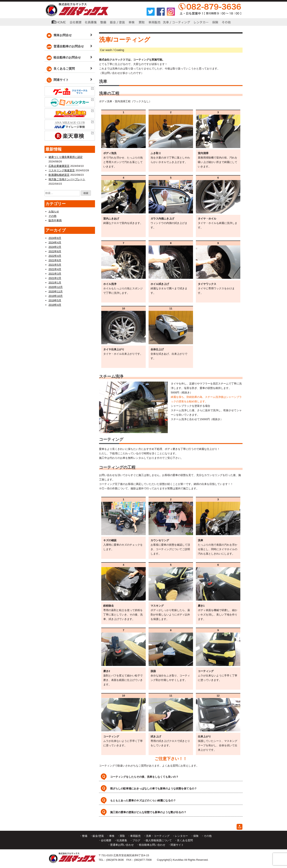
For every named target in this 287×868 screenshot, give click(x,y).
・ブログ (135, 840)
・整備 (83, 835)
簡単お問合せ (58, 36)
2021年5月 (55, 264)
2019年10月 (55, 296)
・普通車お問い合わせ (121, 844)
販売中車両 (55, 220)
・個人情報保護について (157, 840)
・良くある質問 (184, 840)
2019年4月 (55, 304)
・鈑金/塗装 (97, 835)
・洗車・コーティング (156, 835)
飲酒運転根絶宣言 (59, 175)
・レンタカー (180, 835)
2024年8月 (55, 238)
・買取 (121, 835)
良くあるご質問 (60, 69)
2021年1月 (55, 282)
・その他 (206, 835)
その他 (52, 216)
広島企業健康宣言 (59, 166)
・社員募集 (121, 840)
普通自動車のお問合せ (64, 47)
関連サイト (57, 80)
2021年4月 (55, 269)
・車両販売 (134, 835)
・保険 (195, 835)
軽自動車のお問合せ (63, 58)
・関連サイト (176, 844)
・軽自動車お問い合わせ (151, 844)
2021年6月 (55, 260)
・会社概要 (105, 840)
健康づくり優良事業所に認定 (66, 157)
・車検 (110, 835)
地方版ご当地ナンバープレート (67, 179)
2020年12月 (55, 287)
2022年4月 (55, 255)
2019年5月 (55, 300)
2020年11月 (55, 291)
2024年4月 (55, 242)
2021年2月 (55, 278)
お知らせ (54, 211)
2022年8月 (55, 251)
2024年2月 (55, 247)
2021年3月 (55, 273)
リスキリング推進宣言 (62, 170)
